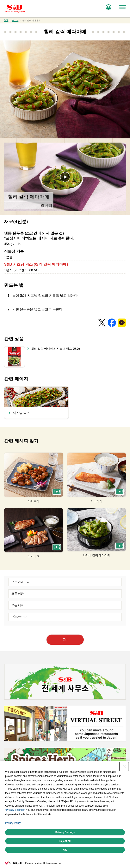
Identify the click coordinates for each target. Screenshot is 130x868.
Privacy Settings (65, 832)
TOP (6, 20)
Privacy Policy (13, 823)
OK (65, 850)
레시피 (15, 20)
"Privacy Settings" (15, 810)
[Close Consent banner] (124, 767)
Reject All (65, 841)
